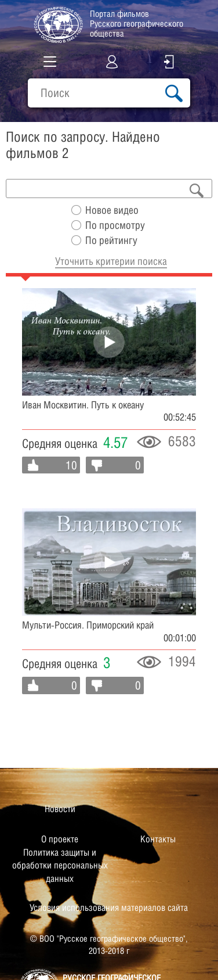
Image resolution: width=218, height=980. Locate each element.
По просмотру (115, 225)
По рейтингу (111, 240)
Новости (60, 809)
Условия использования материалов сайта (109, 908)
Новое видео (112, 210)
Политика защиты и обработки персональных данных (60, 866)
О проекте (60, 839)
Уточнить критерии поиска (111, 261)
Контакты (158, 839)
